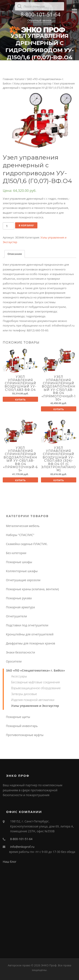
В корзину (26, 225)
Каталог (20, 79)
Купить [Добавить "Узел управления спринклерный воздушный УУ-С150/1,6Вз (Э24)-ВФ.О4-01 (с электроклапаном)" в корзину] (59, 480)
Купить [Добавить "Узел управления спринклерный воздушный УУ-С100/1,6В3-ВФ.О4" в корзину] (20, 400)
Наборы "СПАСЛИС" (20, 535)
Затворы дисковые (24, 694)
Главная (8, 79)
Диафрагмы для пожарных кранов (30, 643)
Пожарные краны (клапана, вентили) (32, 589)
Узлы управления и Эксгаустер (33, 84)
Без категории (16, 553)
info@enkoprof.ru (22, 847)
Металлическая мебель (23, 526)
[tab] (15, 254)
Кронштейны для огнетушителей (30, 634)
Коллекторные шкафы (22, 571)
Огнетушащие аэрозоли (23, 580)
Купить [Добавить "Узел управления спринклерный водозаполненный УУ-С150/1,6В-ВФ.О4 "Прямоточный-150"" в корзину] (59, 409)
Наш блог (10, 862)
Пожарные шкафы (19, 562)
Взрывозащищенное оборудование (36, 688)
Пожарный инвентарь (22, 726)
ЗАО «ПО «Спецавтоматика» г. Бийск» (35, 670)
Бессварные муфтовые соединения (35, 682)
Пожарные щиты (18, 717)
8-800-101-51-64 (40, 14)
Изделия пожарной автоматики (33, 700)
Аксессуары (19, 676)
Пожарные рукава (19, 598)
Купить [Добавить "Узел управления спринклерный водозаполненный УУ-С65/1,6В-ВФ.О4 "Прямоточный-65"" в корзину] (20, 480)
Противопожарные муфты (25, 735)
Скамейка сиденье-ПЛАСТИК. (27, 544)
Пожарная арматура (20, 607)
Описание (15, 254)
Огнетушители (16, 616)
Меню (74, 13)
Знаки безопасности (20, 652)
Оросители (14, 661)
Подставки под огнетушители (27, 625)
